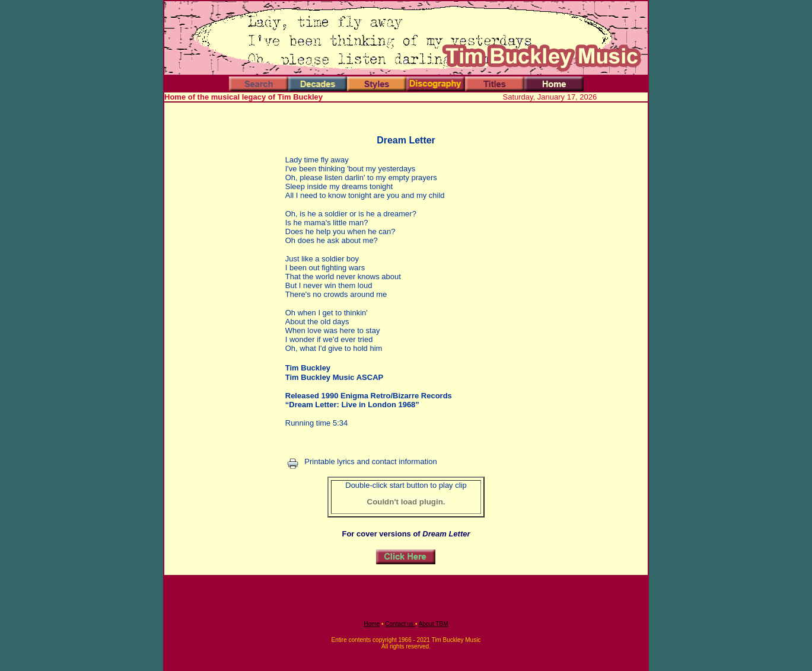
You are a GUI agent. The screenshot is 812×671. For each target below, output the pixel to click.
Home (372, 624)
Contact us (400, 624)
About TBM (434, 624)
